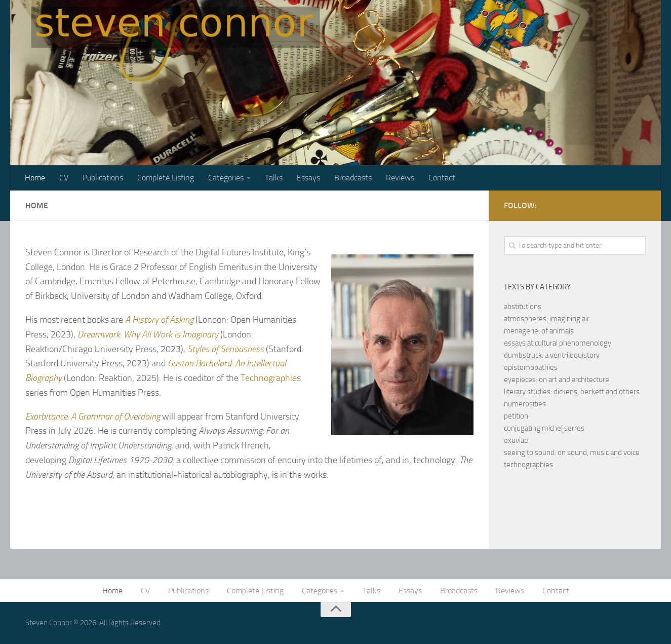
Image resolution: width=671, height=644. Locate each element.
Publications (103, 178)
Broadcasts (353, 178)
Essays (308, 178)
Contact (442, 178)
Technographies (271, 378)
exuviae (516, 440)
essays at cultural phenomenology (558, 343)
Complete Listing (166, 178)
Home (35, 178)
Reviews (400, 178)
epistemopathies (531, 367)
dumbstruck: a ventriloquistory (552, 355)
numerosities (525, 404)
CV (64, 178)
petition (516, 416)
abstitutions (523, 307)
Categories (226, 178)
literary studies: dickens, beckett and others (572, 392)
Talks (274, 178)
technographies (528, 465)
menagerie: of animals (539, 331)
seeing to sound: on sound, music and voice (572, 452)
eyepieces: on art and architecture (557, 380)
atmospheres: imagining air (547, 319)
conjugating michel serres (544, 428)
